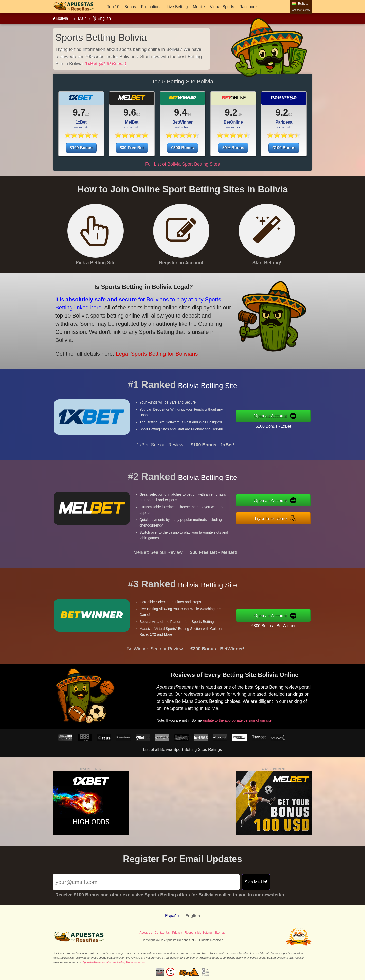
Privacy (177, 933)
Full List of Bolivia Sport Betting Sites (182, 164)
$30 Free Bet (132, 148)
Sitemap (220, 933)
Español (172, 916)
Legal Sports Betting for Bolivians (151, 351)
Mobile (199, 7)
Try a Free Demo (275, 518)
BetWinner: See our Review (155, 654)
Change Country (301, 10)
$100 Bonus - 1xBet (278, 426)
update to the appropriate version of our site (242, 718)
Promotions (151, 7)
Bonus (130, 7)
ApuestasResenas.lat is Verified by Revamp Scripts (114, 962)
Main (82, 18)
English (104, 18)
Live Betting (177, 7)
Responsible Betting (198, 933)
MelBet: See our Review (158, 557)
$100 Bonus (81, 148)
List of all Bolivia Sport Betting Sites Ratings (182, 750)
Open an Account (275, 416)
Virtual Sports (222, 7)
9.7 (79, 112)
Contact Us (162, 933)
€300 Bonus (182, 148)
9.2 (231, 112)
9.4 (180, 112)
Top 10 (113, 7)
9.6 (130, 112)
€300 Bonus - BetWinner (278, 625)
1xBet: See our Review (160, 450)
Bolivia (62, 18)
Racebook (248, 7)
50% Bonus (233, 148)
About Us (146, 933)
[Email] (146, 882)
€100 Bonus (284, 148)
